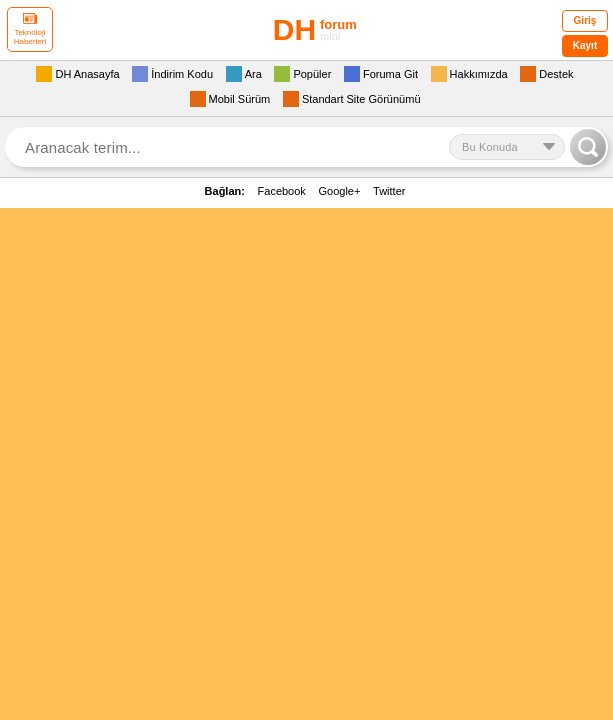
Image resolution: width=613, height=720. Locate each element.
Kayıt (585, 45)
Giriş (585, 20)
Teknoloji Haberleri (30, 29)
